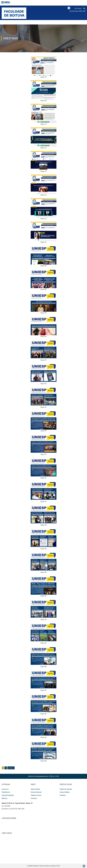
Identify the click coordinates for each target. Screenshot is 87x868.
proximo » (11, 768)
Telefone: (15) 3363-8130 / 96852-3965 (13, 809)
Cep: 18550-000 (6, 806)
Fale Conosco (78, 8)
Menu (6, 2)
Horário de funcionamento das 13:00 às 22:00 (43, 776)
